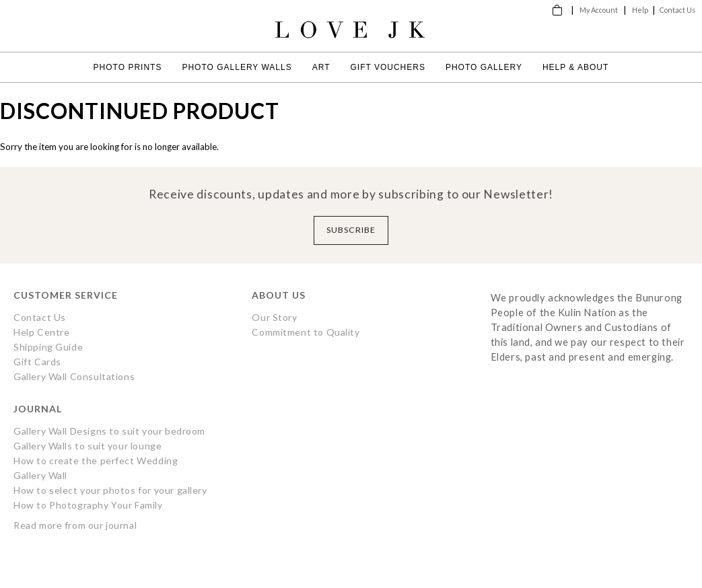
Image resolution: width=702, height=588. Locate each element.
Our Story (274, 317)
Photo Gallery (484, 67)
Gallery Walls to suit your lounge (87, 446)
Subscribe (351, 230)
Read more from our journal (75, 525)
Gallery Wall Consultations (74, 376)
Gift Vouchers (387, 67)
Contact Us (677, 10)
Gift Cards (37, 362)
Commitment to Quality (306, 332)
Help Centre (41, 332)
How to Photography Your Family (88, 505)
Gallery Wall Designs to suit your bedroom (109, 431)
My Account (599, 10)
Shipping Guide (48, 347)
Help (640, 10)
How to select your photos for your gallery (110, 490)
